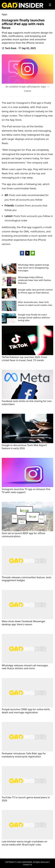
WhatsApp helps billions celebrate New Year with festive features (34, 280)
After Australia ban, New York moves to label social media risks (35, 304)
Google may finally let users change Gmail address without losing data (34, 317)
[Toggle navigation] (50, 5)
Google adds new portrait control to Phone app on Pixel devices (35, 291)
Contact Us (27, 865)
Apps (5, 14)
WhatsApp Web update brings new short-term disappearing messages (34, 268)
